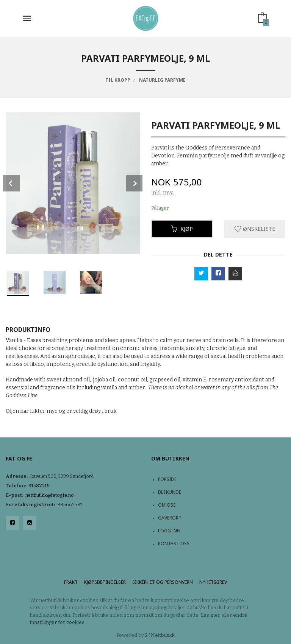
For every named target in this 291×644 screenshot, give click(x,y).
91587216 (39, 486)
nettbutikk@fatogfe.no (50, 495)
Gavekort (170, 518)
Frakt (71, 582)
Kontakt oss (174, 544)
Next (134, 183)
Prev (11, 183)
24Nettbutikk (160, 635)
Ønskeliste (255, 229)
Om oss (167, 505)
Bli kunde (170, 492)
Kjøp (182, 229)
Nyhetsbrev (213, 582)
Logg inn (169, 531)
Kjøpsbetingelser (105, 582)
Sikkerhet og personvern (163, 582)
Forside (167, 479)
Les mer (210, 615)
